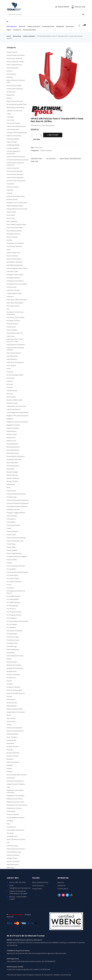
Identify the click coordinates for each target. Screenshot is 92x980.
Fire (8, 309)
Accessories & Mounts (14, 58)
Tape (8, 787)
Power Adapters (12, 531)
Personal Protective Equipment (18, 503)
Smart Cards (11, 718)
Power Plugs (11, 544)
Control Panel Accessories (16, 157)
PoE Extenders (12, 516)
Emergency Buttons (14, 278)
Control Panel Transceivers (16, 181)
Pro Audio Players (13, 578)
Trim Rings (10, 833)
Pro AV (9, 585)
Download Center (48, 26)
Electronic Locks (12, 271)
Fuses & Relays (12, 330)
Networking (17, 36)
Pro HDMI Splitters (13, 599)
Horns (9, 369)
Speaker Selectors (13, 753)
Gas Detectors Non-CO (15, 333)
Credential (10, 184)
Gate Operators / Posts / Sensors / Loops (15, 340)
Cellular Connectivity (14, 136)
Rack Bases (11, 653)
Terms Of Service (38, 886)
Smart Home (11, 721)
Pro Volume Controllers (15, 631)
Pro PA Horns (11, 609)
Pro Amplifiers (12, 569)
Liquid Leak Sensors (14, 409)
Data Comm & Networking (16, 196)
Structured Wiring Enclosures (17, 775)
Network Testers (12, 481)
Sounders (10, 750)
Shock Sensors (12, 703)
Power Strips (11, 547)
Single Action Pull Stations (16, 712)
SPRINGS (10, 765)
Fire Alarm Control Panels (16, 317)
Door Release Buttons (14, 231)
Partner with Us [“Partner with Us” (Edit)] (63, 889)
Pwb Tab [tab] (34, 161)
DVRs (9, 250)
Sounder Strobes (13, 747)
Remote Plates (12, 662)
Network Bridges (12, 472)
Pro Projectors (12, 618)
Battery (9, 98)
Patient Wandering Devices (16, 494)
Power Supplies (12, 550)
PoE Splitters (11, 522)
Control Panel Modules (15, 171)
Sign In (9, 30)
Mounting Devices (13, 450)
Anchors (10, 71)
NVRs (9, 488)
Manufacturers (12, 26)
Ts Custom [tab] (50, 159)
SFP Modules (11, 700)
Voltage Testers (12, 858)
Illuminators (11, 378)
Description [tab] (36, 159)
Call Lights (10, 117)
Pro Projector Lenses (14, 612)
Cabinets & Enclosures (15, 111)
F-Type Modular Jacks (14, 293)
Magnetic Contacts (13, 425)
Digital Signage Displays (15, 206)
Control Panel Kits (13, 168)
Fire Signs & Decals (13, 321)
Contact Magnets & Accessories (13, 152)
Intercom (10, 381)
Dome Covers (11, 212)
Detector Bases (12, 199)
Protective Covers (13, 640)
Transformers (11, 827)
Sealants (10, 684)
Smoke (9, 725)
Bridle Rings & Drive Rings (15, 108)
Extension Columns (13, 290)
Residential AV (12, 671)
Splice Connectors (13, 762)
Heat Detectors (12, 359)
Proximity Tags (12, 646)
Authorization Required (15, 89)
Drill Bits (9, 240)
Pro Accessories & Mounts (16, 566)
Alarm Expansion (13, 68)
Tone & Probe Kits (13, 814)
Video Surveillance (13, 855)
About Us (22, 26)
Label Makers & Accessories (16, 406)
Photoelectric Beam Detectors (17, 506)
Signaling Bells (12, 706)
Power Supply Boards (14, 553)
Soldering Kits (11, 740)
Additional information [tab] (68, 159)
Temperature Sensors (14, 808)
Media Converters (13, 428)
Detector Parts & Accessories (17, 203)
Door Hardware (12, 221)
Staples (9, 768)
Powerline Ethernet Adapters (17, 557)
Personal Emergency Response (18, 500)
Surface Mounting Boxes (15, 781)
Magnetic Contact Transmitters (17, 422)
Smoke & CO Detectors (15, 728)
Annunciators (11, 74)
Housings (10, 372)
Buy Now (37, 139)
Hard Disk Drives (12, 356)
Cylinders (10, 190)
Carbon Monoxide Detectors (16, 126)
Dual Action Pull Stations (15, 243)
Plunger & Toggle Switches (16, 513)
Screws (9, 681)
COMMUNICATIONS (13, 145)
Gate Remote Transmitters (16, 345)
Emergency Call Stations (15, 281)
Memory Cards (12, 434)
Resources (70, 26)
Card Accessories (13, 129)
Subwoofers (11, 778)
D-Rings (9, 193)
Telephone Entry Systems (16, 796)
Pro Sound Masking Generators (18, 621)
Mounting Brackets (13, 447)
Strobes (9, 772)
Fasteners (10, 297)
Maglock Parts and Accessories (18, 416)
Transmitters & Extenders (16, 830)
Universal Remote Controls (16, 839)
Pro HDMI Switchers (13, 603)
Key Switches (11, 397)
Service (9, 696)
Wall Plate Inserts (13, 865)
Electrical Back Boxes (14, 259)
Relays (9, 659)
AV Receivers (11, 92)
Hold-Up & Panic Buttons (15, 362)
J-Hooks (10, 387)
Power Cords (11, 535)
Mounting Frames (13, 453)
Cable (9, 114)
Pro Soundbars (12, 624)
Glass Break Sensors (14, 353)
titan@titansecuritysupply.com (20, 888)
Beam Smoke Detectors (15, 101)
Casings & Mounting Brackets (17, 133)
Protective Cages (13, 637)
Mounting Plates (12, 463)
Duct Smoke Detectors (15, 246)
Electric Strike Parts (14, 253)
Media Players (12, 431)
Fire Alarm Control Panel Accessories (15, 313)
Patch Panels (11, 491)
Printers (10, 563)
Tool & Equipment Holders (16, 818)
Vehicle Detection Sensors (16, 849)
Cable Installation (29, 36)
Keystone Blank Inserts (15, 400)
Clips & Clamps (12, 142)
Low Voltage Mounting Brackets (18, 412)
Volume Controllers (13, 861)
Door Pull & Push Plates (15, 228)
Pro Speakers (11, 628)
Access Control (12, 52)
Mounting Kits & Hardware (16, 456)
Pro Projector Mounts (14, 615)
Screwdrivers (11, 678)
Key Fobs (10, 394)
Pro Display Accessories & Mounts (16, 592)
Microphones (11, 438)
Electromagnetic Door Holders (17, 268)
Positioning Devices (14, 525)
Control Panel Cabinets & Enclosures (15, 164)
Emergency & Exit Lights (15, 275)
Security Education (29, 30)
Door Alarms (11, 215)
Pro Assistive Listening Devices (18, 572)
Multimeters (11, 469)
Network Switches (13, 478)
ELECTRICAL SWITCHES (15, 262)
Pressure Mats (12, 560)
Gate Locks (11, 336)
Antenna (10, 77)
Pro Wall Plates (12, 634)
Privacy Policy (37, 889)
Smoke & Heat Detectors (15, 731)
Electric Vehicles (12, 256)
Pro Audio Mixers (13, 575)
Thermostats (11, 811)
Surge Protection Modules (16, 784)
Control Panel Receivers (15, 174)
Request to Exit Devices (15, 668)
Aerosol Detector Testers (15, 62)
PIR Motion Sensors (13, 510)
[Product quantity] (36, 135)
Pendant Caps (12, 497)
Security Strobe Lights (14, 690)
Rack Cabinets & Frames (15, 656)
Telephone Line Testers (15, 799)
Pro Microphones (13, 606)
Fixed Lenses (11, 327)
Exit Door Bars (12, 287)
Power (9, 528)
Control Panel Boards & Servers (18, 160)
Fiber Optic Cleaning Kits (15, 303)
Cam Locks (10, 120)
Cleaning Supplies (13, 139)
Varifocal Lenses (13, 846)
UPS (8, 843)
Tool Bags (10, 821)
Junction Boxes (12, 391)
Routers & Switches (13, 675)
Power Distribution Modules (16, 538)
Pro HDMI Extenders (14, 596)
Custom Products (13, 187)
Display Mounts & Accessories (17, 209)
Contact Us (17, 30)
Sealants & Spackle (13, 687)
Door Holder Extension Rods (16, 225)
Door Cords (11, 218)
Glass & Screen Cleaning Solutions (15, 349)
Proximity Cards (12, 643)
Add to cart (54, 135)
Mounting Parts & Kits (14, 459)
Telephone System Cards (15, 802)
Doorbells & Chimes (13, 234)
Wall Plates (10, 868)
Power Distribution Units (15, 541)
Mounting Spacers (13, 466)
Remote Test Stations (14, 665)
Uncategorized (12, 836)
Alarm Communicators (14, 65)
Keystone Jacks (12, 403)
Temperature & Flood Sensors (17, 805)
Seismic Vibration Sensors (16, 693)
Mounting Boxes (12, 444)
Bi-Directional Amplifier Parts (17, 104)
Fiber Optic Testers (13, 306)
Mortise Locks (11, 441)
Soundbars (11, 743)
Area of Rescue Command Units (16, 81)
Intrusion (10, 384)
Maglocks (10, 419)
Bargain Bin (60, 26)
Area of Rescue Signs (14, 86)
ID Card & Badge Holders (15, 375)
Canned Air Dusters (14, 123)
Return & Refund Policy (40, 882)
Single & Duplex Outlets (15, 709)
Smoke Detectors (13, 734)
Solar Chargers (12, 737)
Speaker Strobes (13, 756)
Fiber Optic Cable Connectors (17, 300)
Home (9, 36)
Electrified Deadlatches (15, 265)
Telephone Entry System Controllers (15, 791)
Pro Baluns (10, 588)
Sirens (9, 715)
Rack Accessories (13, 649)
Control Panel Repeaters (15, 178)
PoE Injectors (11, 519)
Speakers (10, 759)
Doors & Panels (12, 237)
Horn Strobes (11, 366)
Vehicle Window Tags (14, 852)
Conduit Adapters (13, 148)
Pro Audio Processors (14, 582)
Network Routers (13, 475)
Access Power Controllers (16, 55)
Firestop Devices (13, 324)
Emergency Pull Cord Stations (17, 284)
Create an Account (34, 26)
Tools (9, 824)
